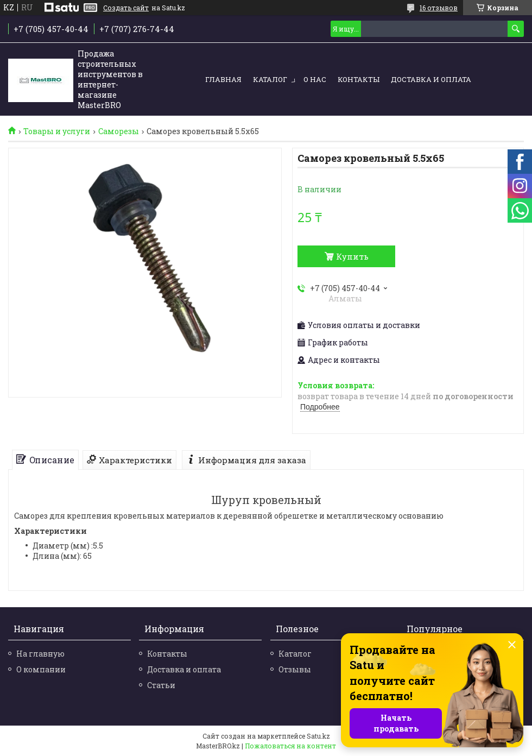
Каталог (270, 79)
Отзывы (295, 669)
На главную (40, 654)
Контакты (359, 79)
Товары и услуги (57, 131)
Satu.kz (318, 736)
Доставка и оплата (431, 79)
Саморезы (119, 131)
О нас (315, 79)
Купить (352, 256)
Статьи (161, 685)
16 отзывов (439, 8)
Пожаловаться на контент (290, 746)
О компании (41, 669)
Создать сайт (126, 8)
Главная (223, 79)
